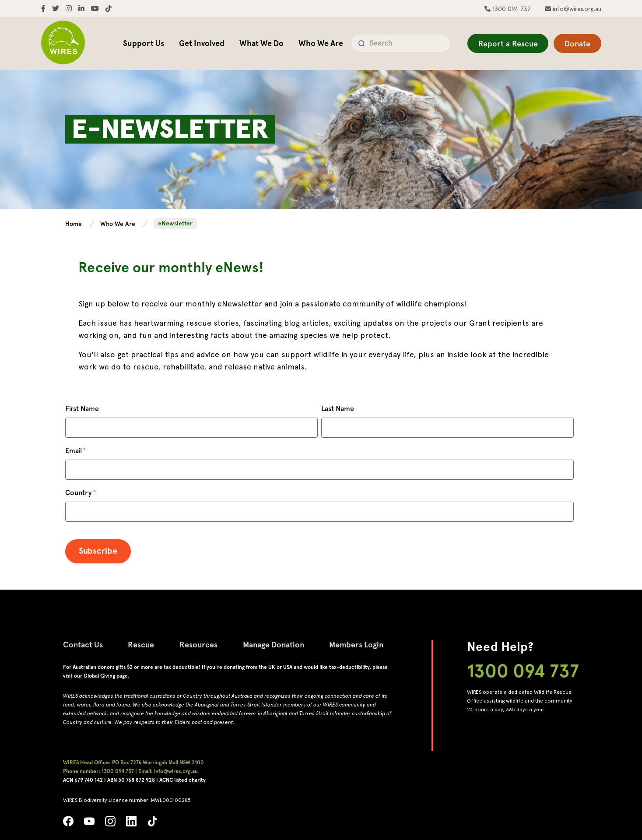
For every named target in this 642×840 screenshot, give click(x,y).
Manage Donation (275, 645)
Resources (200, 645)
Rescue (142, 645)
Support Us (144, 43)
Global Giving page (106, 676)
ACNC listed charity (182, 780)
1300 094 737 (511, 9)
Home (74, 224)
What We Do (261, 43)
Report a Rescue (507, 44)
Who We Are (321, 43)
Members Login (360, 645)
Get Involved (202, 43)
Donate (577, 44)
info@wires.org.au (576, 9)
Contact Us (83, 645)
